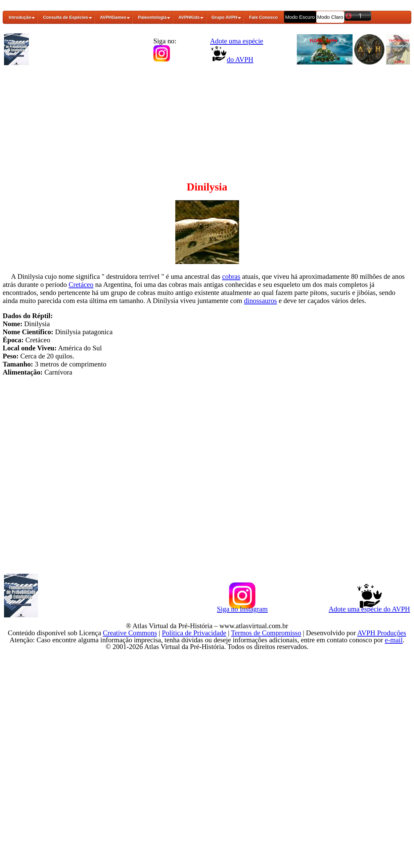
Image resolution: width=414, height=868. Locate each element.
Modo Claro (330, 17)
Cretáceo (81, 284)
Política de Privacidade (194, 633)
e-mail (394, 640)
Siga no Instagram (242, 608)
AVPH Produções (382, 633)
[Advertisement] (207, 119)
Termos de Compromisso (266, 633)
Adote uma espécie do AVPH (369, 608)
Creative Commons (130, 633)
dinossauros (260, 300)
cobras (231, 276)
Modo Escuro (300, 17)
